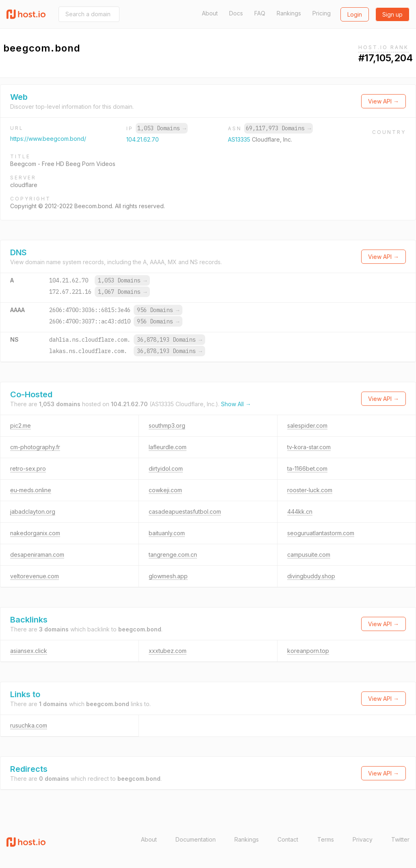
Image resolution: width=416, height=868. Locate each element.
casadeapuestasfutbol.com (185, 512)
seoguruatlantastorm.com (321, 533)
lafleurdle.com (168, 447)
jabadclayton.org (33, 512)
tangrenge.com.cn (173, 555)
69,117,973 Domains (278, 128)
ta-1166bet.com (307, 468)
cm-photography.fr (35, 447)
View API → (383, 101)
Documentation (196, 839)
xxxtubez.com (168, 651)
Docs (236, 13)
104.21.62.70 (143, 139)
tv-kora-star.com (309, 447)
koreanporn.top (308, 651)
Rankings (289, 13)
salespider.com (307, 425)
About (210, 13)
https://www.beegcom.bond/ (48, 139)
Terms (326, 839)
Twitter (400, 839)
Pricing (322, 13)
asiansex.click (29, 651)
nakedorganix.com (35, 533)
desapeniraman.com (37, 555)
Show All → (236, 404)
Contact (288, 839)
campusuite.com (309, 555)
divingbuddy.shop (311, 576)
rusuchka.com (29, 725)
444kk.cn (300, 512)
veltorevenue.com (35, 576)
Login (355, 14)
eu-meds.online (31, 490)
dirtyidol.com (166, 468)
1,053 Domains (162, 128)
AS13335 (240, 139)
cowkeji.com (165, 490)
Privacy (363, 839)
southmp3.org (167, 425)
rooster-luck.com (310, 490)
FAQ (260, 13)
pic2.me (21, 425)
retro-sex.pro (28, 468)
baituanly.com (167, 533)
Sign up (392, 14)
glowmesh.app (168, 576)
